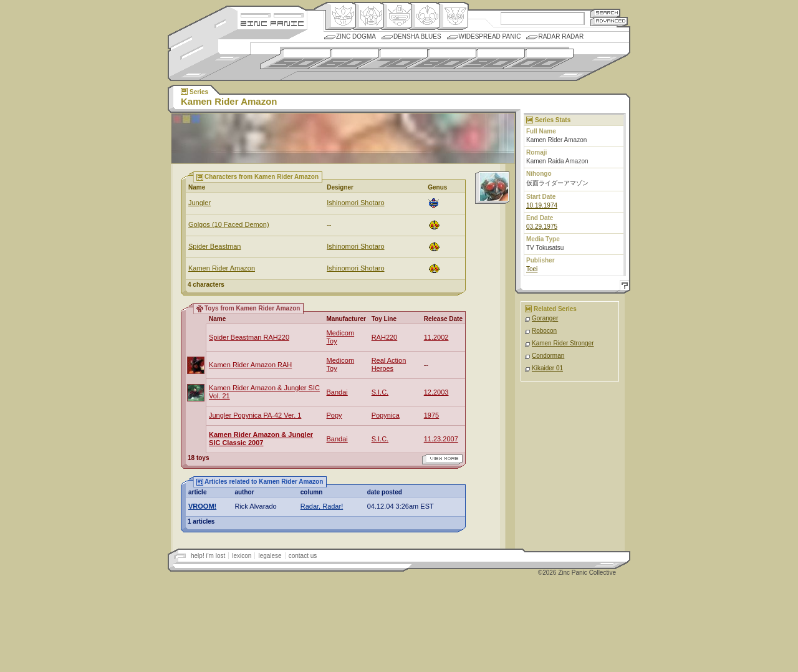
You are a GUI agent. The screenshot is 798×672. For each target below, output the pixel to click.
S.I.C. (380, 392)
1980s (441, 59)
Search (605, 13)
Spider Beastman (214, 246)
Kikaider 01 (547, 368)
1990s (490, 59)
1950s (295, 59)
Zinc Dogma (356, 36)
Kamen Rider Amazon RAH (250, 365)
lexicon (242, 556)
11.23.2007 (441, 439)
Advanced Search (609, 22)
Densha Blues (417, 36)
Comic (453, 16)
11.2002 (436, 337)
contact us (303, 556)
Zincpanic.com (272, 23)
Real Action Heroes (389, 364)
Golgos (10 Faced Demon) (229, 224)
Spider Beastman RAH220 (249, 337)
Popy (334, 415)
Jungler (199, 203)
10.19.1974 (542, 205)
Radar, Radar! (322, 506)
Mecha (397, 16)
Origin (341, 16)
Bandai (337, 392)
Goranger (545, 318)
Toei (532, 269)
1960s (344, 59)
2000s (538, 59)
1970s (392, 59)
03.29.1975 (542, 227)
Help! (623, 287)
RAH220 (385, 337)
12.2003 (436, 392)
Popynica (386, 415)
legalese (270, 556)
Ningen (425, 16)
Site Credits (272, 14)
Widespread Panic (490, 36)
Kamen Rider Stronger (563, 343)
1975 (431, 415)
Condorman (548, 356)
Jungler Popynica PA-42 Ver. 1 (255, 415)
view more (442, 459)
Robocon (544, 331)
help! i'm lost (208, 556)
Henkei (369, 16)
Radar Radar (561, 36)
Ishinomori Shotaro (355, 203)
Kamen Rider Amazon (222, 268)
